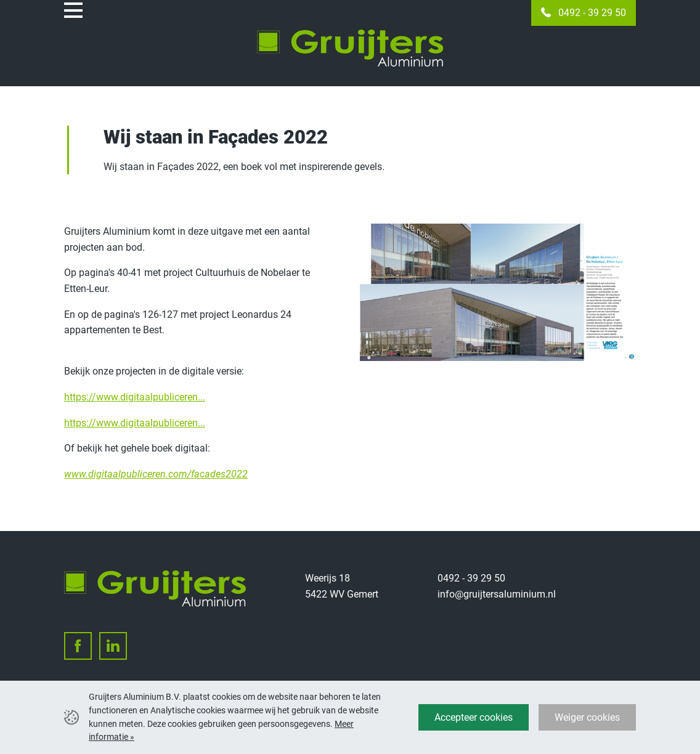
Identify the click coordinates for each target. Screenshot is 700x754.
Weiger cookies (587, 717)
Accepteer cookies (474, 717)
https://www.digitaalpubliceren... (135, 397)
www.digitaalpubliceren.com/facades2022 (156, 474)
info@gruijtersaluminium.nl (497, 594)
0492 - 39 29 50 (592, 13)
